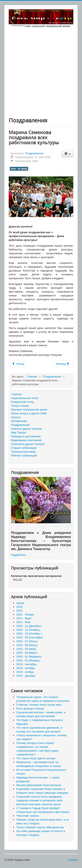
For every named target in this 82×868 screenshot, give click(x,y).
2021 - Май (23, 622)
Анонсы (16, 417)
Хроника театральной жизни (29, 410)
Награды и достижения (26, 436)
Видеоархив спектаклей (26, 440)
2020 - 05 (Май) (19, 169)
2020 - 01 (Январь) (28, 660)
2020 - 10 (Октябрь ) (29, 634)
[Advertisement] (41, 71)
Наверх (73, 860)
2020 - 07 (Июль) (27, 641)
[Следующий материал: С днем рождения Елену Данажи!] (63, 364)
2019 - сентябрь (26, 664)
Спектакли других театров (28, 444)
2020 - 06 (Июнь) (27, 645)
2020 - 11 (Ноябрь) (28, 630)
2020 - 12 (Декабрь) (29, 626)
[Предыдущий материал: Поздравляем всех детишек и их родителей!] (18, 364)
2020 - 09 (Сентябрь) (30, 637)
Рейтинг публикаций (24, 455)
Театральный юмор (23, 452)
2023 (19, 607)
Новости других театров (26, 429)
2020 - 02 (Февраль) (29, 657)
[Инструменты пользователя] (67, 154)
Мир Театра (19, 433)
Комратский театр (22, 402)
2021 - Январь (25, 614)
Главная (16, 394)
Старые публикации (24, 448)
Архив (20, 603)
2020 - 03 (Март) (27, 653)
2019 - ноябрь (25, 672)
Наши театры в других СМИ (29, 413)
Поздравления (34, 153)
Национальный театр (25, 398)
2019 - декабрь (26, 676)
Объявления (19, 421)
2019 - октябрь (26, 668)
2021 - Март (24, 618)
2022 (19, 611)
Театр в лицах (20, 406)
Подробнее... (19, 555)
